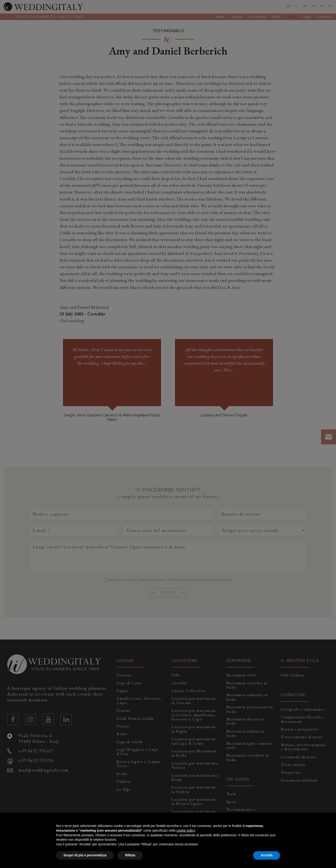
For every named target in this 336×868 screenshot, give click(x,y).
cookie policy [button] (186, 830)
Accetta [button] (267, 855)
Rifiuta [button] (130, 855)
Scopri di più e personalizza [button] (85, 855)
